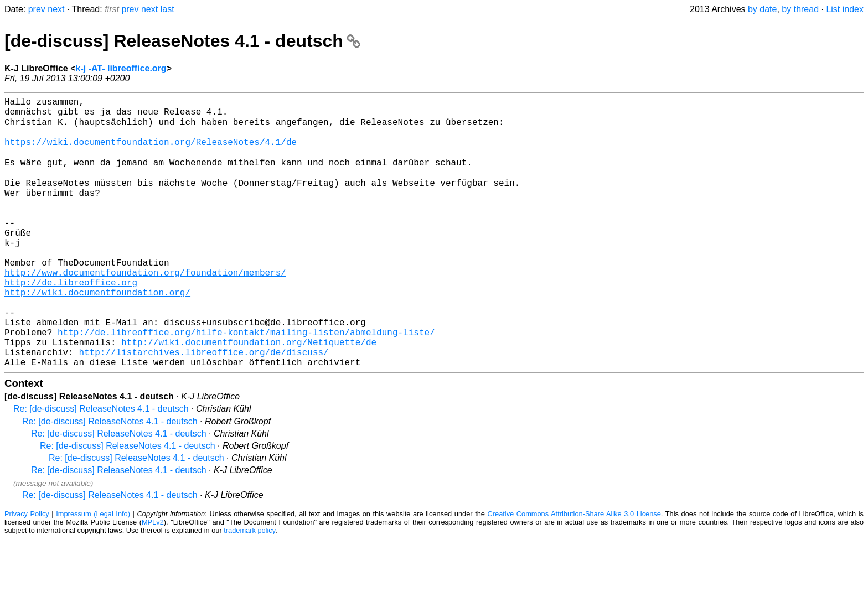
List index (845, 9)
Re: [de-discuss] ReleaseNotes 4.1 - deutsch (101, 467)
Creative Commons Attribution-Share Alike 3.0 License (574, 572)
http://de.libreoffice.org (71, 323)
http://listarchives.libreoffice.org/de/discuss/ (203, 408)
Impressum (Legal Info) (93, 572)
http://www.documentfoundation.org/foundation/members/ (145, 310)
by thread (800, 9)
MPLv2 (153, 580)
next (56, 9)
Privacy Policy (27, 572)
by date (762, 9)
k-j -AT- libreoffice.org (121, 68)
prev (37, 9)
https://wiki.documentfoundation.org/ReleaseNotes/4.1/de (151, 152)
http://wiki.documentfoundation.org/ (97, 335)
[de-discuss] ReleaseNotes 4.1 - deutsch (182, 41)
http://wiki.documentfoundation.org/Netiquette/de (249, 396)
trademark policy (249, 588)
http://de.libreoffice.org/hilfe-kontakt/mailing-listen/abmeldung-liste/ (246, 383)
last (167, 9)
